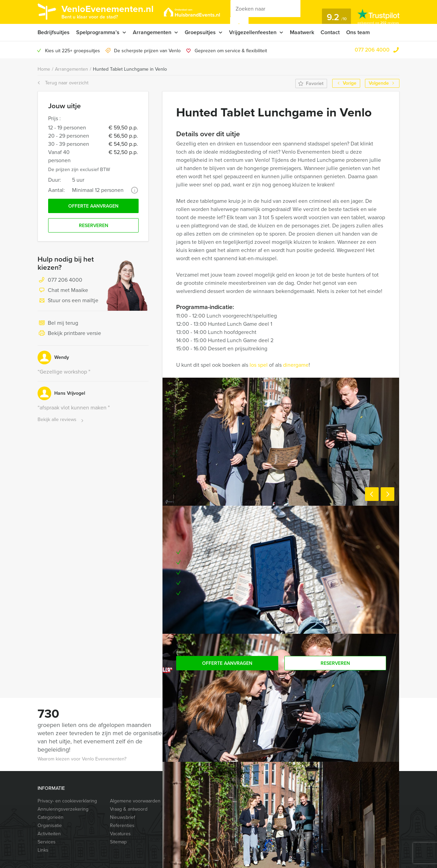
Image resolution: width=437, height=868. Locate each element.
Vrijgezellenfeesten (253, 32)
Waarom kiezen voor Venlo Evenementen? (82, 759)
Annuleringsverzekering (63, 809)
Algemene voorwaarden (135, 801)
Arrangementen (152, 32)
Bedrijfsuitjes (54, 32)
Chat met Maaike (63, 291)
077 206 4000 (372, 50)
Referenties (122, 825)
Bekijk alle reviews (61, 420)
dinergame (295, 365)
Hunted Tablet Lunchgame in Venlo (130, 69)
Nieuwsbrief (123, 817)
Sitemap (118, 842)
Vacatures (120, 834)
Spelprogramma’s (98, 32)
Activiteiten (49, 834)
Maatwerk (302, 32)
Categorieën (51, 817)
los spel (259, 365)
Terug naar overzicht (63, 83)
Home (44, 69)
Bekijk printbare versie (69, 334)
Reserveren (94, 226)
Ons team (358, 32)
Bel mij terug (58, 323)
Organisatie (50, 825)
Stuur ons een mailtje (68, 301)
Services (47, 842)
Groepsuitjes (200, 32)
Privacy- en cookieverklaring (67, 801)
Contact (330, 32)
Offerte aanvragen (93, 206)
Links (43, 850)
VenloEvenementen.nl (108, 11)
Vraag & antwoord (129, 809)
